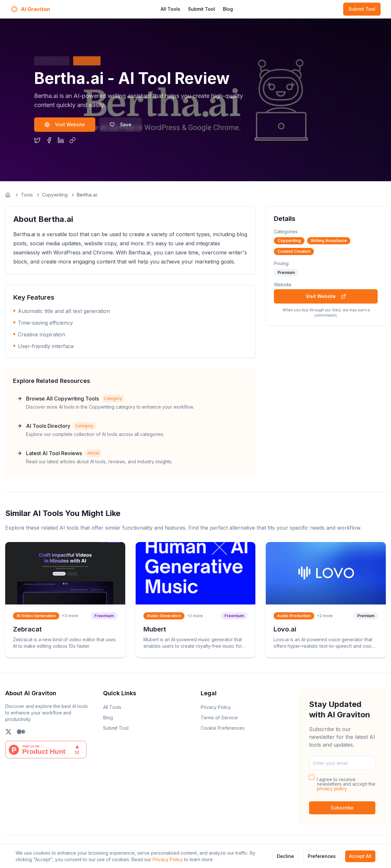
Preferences (322, 856)
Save (121, 124)
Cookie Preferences (223, 728)
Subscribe (342, 808)
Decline (285, 856)
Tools (27, 195)
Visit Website (65, 124)
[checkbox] (312, 777)
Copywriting (55, 195)
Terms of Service (219, 718)
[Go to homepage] (8, 195)
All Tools (170, 9)
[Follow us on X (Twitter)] (8, 732)
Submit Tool (202, 9)
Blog (228, 9)
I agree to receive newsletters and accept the (346, 784)
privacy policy (332, 788)
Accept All (360, 856)
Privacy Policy (168, 859)
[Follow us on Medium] (21, 732)
